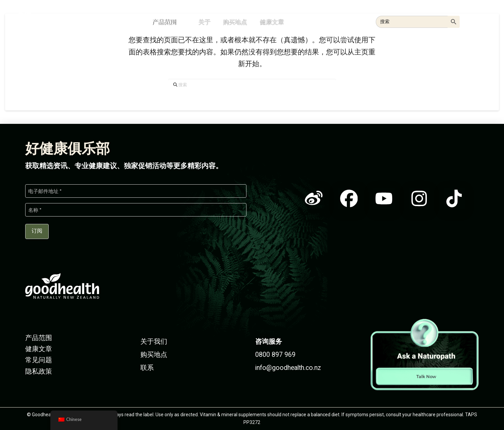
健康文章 (39, 349)
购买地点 (154, 355)
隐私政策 (39, 371)
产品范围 (39, 338)
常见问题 (39, 360)
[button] (478, 21)
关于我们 (154, 342)
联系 (147, 368)
